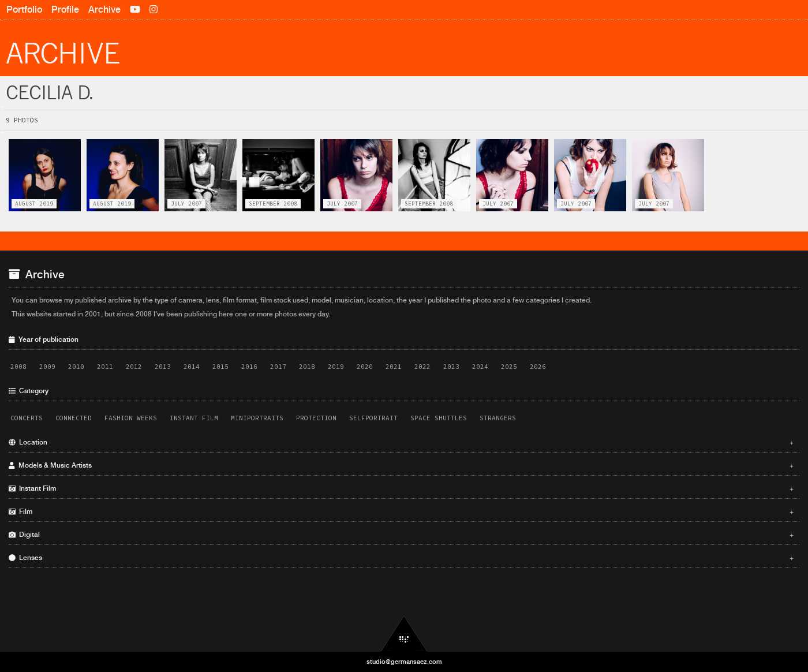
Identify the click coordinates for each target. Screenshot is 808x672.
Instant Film (194, 418)
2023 (451, 367)
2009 (47, 367)
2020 (365, 367)
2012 (134, 367)
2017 (278, 367)
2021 (394, 367)
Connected (74, 418)
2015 (220, 367)
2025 (509, 367)
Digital (401, 535)
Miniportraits (257, 418)
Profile (65, 10)
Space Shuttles (439, 418)
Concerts (27, 418)
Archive (104, 10)
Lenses (401, 558)
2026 (538, 367)
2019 (336, 367)
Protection (316, 418)
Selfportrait (373, 418)
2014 (192, 367)
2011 (105, 367)
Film (401, 512)
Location (401, 442)
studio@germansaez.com (404, 662)
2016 (249, 367)
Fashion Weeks (131, 418)
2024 (480, 367)
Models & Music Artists (401, 465)
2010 (76, 367)
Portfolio (24, 10)
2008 (18, 367)
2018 (307, 367)
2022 (422, 367)
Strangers (498, 418)
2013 (163, 367)
